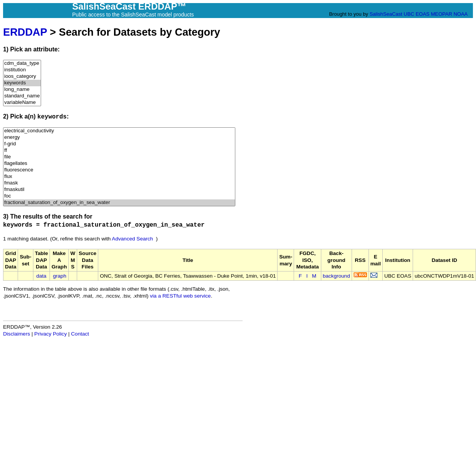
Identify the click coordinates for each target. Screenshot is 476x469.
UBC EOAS (417, 14)
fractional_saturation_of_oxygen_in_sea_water (119, 203)
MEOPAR (441, 14)
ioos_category (22, 77)
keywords (22, 83)
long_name (22, 90)
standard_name (22, 96)
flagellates (119, 164)
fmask (119, 183)
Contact (80, 334)
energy (119, 137)
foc (119, 196)
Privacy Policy (50, 334)
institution (22, 70)
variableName (22, 103)
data (41, 276)
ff (119, 151)
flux (119, 177)
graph (60, 276)
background (336, 276)
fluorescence (119, 170)
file (119, 157)
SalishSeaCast (386, 14)
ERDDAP (25, 32)
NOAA (460, 14)
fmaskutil (119, 190)
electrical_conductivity (119, 131)
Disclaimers (17, 334)
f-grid (119, 144)
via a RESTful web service (181, 296)
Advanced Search (132, 239)
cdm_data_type (22, 63)
